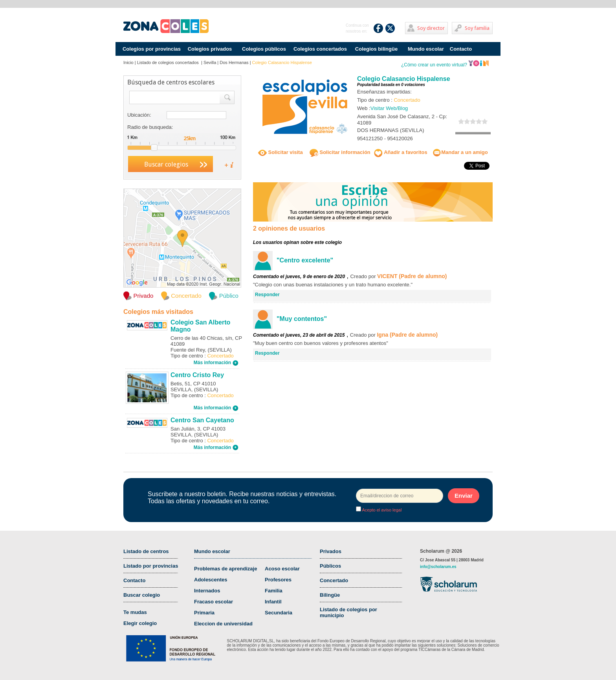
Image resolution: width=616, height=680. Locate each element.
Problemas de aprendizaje (225, 569)
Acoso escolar (282, 569)
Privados (331, 551)
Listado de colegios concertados (169, 62)
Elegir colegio (140, 623)
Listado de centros (146, 551)
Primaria (204, 613)
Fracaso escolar (214, 602)
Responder (267, 295)
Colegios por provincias (152, 49)
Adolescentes (211, 580)
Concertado (334, 580)
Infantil (273, 602)
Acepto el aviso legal (381, 510)
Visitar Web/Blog (389, 108)
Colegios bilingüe (376, 49)
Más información (216, 363)
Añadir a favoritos (401, 152)
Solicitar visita (280, 152)
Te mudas (135, 612)
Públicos (330, 566)
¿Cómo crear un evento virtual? (445, 65)
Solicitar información (340, 152)
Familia (274, 591)
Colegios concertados (320, 49)
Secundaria (279, 613)
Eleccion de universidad (223, 624)
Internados (207, 591)
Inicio (128, 62)
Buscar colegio (142, 595)
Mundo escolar (426, 49)
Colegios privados (210, 49)
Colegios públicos (264, 49)
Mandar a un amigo (460, 152)
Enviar (464, 496)
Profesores (278, 580)
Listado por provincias (151, 566)
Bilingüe (330, 595)
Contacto (461, 49)
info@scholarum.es (438, 567)
